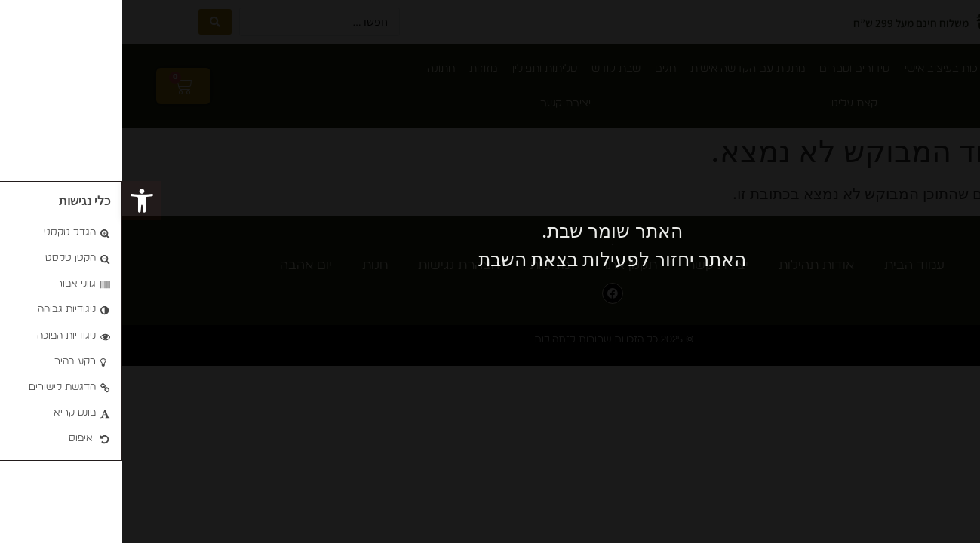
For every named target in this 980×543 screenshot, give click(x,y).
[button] (20, 201)
